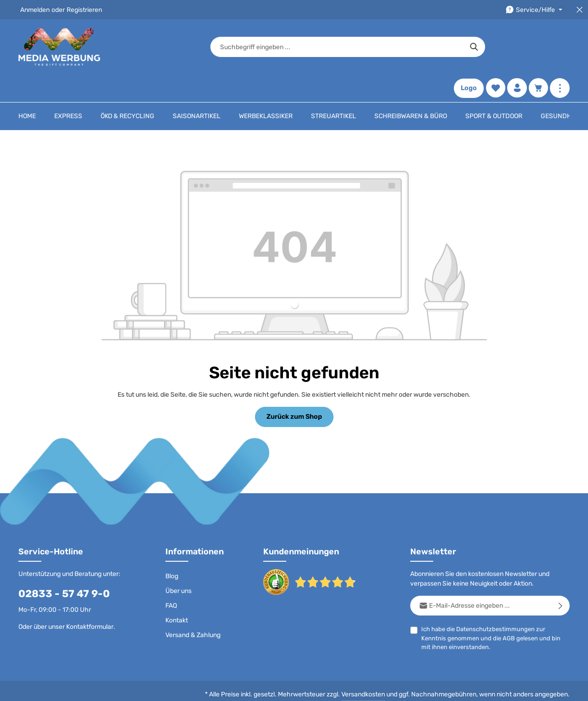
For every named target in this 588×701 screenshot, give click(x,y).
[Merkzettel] (495, 47)
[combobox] (283, 47)
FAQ (171, 578)
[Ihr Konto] (517, 47)
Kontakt (177, 593)
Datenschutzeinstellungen (531, 687)
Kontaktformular (90, 599)
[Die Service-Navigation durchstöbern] (534, 10)
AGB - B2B (337, 687)
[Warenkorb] (538, 47)
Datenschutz (257, 687)
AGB (509, 611)
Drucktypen (417, 687)
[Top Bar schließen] (580, 10)
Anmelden (35, 10)
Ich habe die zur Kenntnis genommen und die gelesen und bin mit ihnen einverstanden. (491, 610)
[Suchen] (421, 47)
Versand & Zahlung (193, 607)
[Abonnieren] (561, 578)
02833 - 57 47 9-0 (64, 566)
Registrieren (84, 10)
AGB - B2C (299, 687)
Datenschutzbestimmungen (495, 601)
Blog (172, 549)
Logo (468, 47)
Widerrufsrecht (463, 687)
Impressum (376, 687)
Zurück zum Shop (294, 389)
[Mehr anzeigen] (560, 47)
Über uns (178, 563)
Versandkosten (363, 667)
